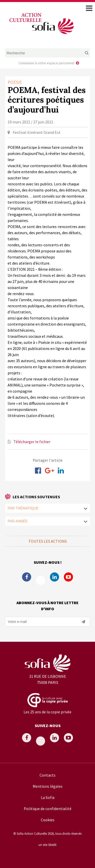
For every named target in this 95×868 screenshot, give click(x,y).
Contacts (48, 775)
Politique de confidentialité (48, 809)
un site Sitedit (48, 845)
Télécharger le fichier (32, 442)
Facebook (27, 577)
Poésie (15, 82)
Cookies (48, 820)
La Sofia (48, 797)
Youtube (68, 577)
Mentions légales (48, 786)
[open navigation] (89, 8)
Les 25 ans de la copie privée (48, 712)
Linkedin (54, 577)
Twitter (41, 580)
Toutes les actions (48, 541)
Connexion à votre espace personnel (46, 63)
